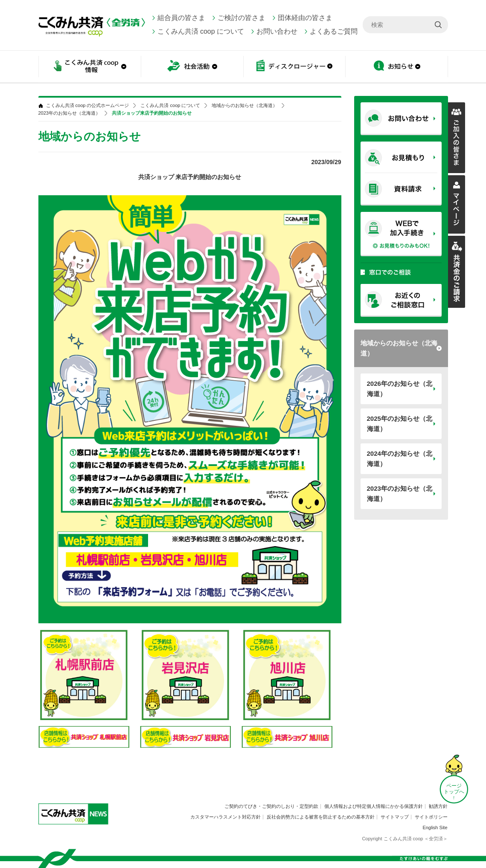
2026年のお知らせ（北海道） (400, 389)
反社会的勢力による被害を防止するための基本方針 (321, 817)
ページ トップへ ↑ (454, 792)
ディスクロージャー (294, 67)
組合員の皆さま (181, 18)
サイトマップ (395, 817)
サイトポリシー (431, 817)
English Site (435, 827)
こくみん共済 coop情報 (90, 67)
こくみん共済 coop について (201, 31)
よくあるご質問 (334, 31)
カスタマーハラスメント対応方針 (226, 817)
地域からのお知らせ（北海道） (399, 348)
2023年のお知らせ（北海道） (400, 493)
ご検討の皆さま (242, 18)
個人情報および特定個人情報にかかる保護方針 (374, 806)
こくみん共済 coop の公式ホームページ (88, 106)
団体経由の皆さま (305, 18)
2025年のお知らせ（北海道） (400, 424)
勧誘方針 (438, 806)
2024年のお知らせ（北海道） (400, 459)
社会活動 (192, 67)
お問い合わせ (277, 31)
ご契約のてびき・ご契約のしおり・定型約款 (271, 806)
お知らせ (397, 67)
